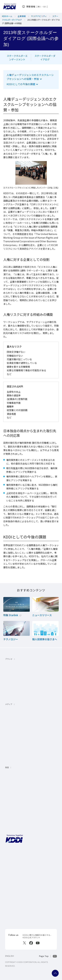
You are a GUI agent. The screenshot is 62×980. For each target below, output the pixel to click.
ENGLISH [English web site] (10, 956)
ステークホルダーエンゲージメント (17, 58)
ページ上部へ (55, 973)
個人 (39, 7)
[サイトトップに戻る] (10, 7)
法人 (45, 7)
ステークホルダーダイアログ (45, 58)
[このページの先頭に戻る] (48, 956)
